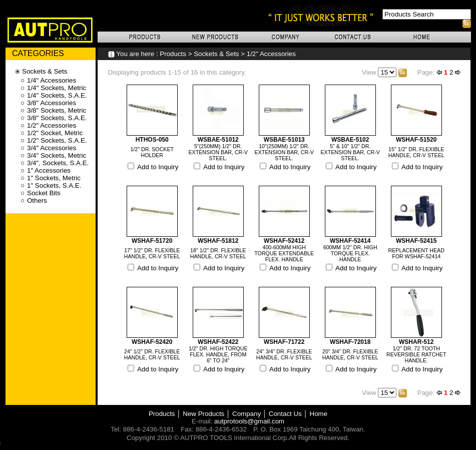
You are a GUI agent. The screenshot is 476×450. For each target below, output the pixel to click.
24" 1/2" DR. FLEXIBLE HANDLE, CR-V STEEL (152, 354)
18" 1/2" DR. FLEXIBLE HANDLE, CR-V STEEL (218, 253)
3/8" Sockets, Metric (57, 110)
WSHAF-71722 (284, 342)
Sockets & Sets (216, 54)
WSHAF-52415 (416, 241)
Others (37, 200)
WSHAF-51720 (152, 241)
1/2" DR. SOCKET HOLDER (152, 152)
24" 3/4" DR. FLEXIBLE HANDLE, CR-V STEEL (284, 354)
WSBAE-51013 (284, 140)
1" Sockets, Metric (54, 178)
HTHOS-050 (152, 140)
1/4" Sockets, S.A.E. (57, 95)
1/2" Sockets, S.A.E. (57, 140)
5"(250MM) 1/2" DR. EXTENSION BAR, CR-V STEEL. (218, 152)
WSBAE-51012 (218, 140)
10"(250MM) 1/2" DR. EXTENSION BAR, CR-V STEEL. (284, 152)
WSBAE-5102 (350, 140)
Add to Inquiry (158, 167)
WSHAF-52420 (152, 342)
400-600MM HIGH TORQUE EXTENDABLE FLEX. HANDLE (284, 253)
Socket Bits (44, 193)
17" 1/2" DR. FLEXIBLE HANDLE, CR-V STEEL (152, 253)
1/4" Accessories (52, 80)
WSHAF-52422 (218, 342)
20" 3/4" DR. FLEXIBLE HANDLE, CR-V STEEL (350, 354)
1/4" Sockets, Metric (57, 88)
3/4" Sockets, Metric (57, 155)
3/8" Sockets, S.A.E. (57, 118)
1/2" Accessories (271, 54)
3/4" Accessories (52, 148)
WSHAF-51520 (416, 140)
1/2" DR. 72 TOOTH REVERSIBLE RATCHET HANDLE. (416, 354)
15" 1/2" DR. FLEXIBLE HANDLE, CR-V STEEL (416, 152)
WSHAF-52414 (350, 241)
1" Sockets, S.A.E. (54, 185)
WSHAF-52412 (284, 241)
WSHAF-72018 (350, 342)
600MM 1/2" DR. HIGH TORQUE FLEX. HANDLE (350, 253)
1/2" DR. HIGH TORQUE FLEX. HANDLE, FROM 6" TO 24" (218, 354)
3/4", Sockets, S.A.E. (58, 163)
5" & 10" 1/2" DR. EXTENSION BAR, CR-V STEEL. (350, 152)
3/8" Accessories (52, 103)
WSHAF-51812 (218, 241)
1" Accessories (49, 170)
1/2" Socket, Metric (55, 133)
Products (173, 54)
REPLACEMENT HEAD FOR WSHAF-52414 (416, 253)
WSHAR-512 (416, 342)
